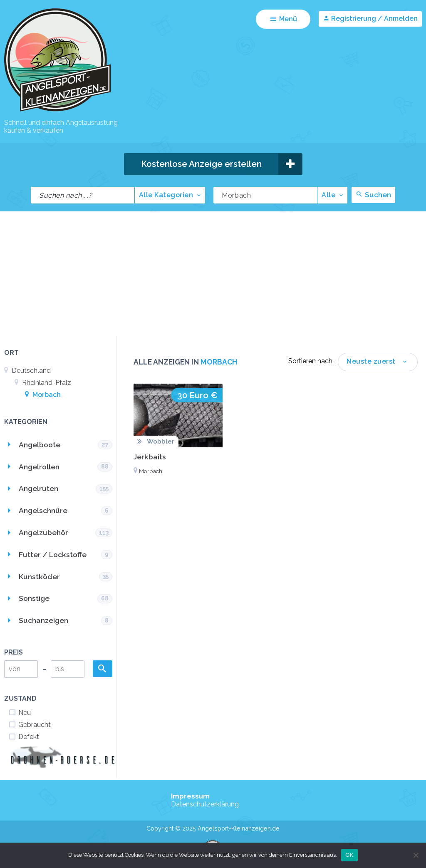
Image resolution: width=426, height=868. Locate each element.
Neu (20, 713)
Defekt (24, 737)
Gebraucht (30, 725)
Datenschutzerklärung (205, 804)
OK (349, 855)
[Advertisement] (213, 274)
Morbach (43, 395)
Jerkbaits (150, 457)
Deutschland (27, 371)
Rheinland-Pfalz (43, 383)
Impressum (190, 796)
